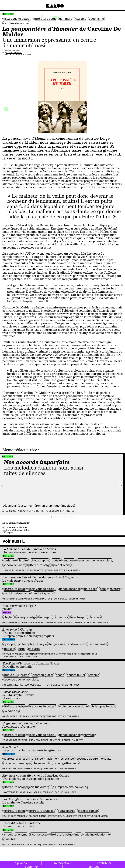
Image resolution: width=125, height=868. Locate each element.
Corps (22, 649)
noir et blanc (62, 565)
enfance (37, 758)
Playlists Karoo (63, 622)
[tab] (51, 517)
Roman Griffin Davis (66, 763)
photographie (40, 560)
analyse (42, 644)
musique (68, 505)
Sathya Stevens (31, 768)
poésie (56, 560)
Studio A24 (11, 675)
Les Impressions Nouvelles (70, 787)
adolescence (67, 811)
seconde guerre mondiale (95, 560)
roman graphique (48, 505)
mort (78, 834)
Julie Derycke (36, 716)
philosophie (26, 644)
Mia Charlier (33, 792)
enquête (69, 560)
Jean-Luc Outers (39, 787)
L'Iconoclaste (39, 834)
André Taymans (44, 593)
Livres (9, 14)
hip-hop (95, 617)
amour (8, 834)
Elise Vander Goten (33, 570)
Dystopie (9, 644)
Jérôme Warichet (38, 740)
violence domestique (73, 706)
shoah (60, 675)
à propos (21, 863)
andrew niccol (78, 644)
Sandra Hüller (76, 675)
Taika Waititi (42, 763)
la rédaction (62, 863)
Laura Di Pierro (14, 53)
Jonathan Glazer (42, 675)
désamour (9, 505)
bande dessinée (70, 589)
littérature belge (45, 19)
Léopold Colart (34, 685)
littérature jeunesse (42, 811)
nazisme (81, 19)
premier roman (88, 811)
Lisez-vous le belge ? (17, 19)
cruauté (9, 839)
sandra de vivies (14, 565)
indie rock (62, 617)
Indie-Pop (46, 617)
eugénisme (96, 19)
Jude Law (9, 649)
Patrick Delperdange (17, 593)
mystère (115, 589)
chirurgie (34, 649)
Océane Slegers (31, 816)
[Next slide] (121, 486)
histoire (23, 560)
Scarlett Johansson (16, 758)
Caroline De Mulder (16, 23)
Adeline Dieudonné (97, 834)
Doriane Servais (37, 622)
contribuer (104, 863)
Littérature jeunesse (60, 816)
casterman (26, 505)
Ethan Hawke (99, 644)
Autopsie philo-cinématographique (76, 654)
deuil (103, 589)
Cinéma (10, 640)
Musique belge (26, 617)
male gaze (90, 589)
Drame (25, 675)
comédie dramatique (17, 763)
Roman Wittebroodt (37, 654)
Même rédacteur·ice (20, 450)
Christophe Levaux (103, 706)
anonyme (21, 834)
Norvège (89, 735)
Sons (8, 613)
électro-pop (79, 617)
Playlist (9, 617)
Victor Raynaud (30, 844)
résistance (67, 758)
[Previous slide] (2, 486)
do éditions (11, 711)
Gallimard (66, 19)
